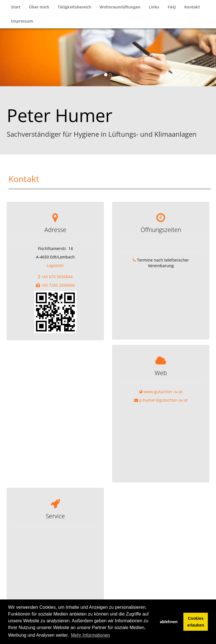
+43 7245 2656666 (58, 285)
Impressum (22, 21)
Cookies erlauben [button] (196, 622)
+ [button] (8, 579)
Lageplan (55, 265)
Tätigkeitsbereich (74, 7)
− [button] (8, 588)
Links (154, 7)
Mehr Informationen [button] (90, 635)
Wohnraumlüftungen (120, 7)
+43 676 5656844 (57, 277)
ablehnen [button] (169, 622)
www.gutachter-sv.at (163, 375)
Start (16, 7)
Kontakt (192, 7)
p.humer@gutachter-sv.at (163, 383)
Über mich (39, 7)
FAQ (172, 7)
